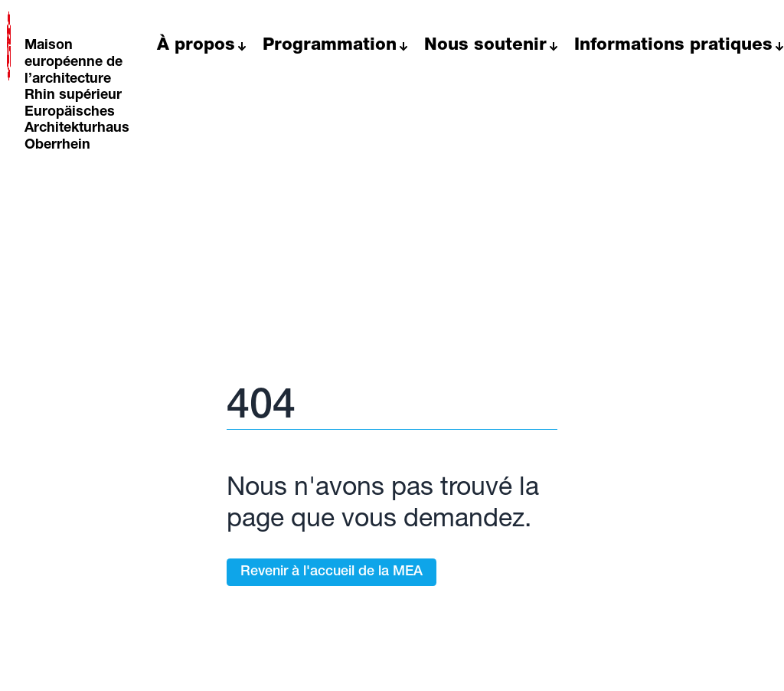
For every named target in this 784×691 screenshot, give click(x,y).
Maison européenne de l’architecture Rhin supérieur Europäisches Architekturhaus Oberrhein (77, 96)
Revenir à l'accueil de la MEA (332, 572)
